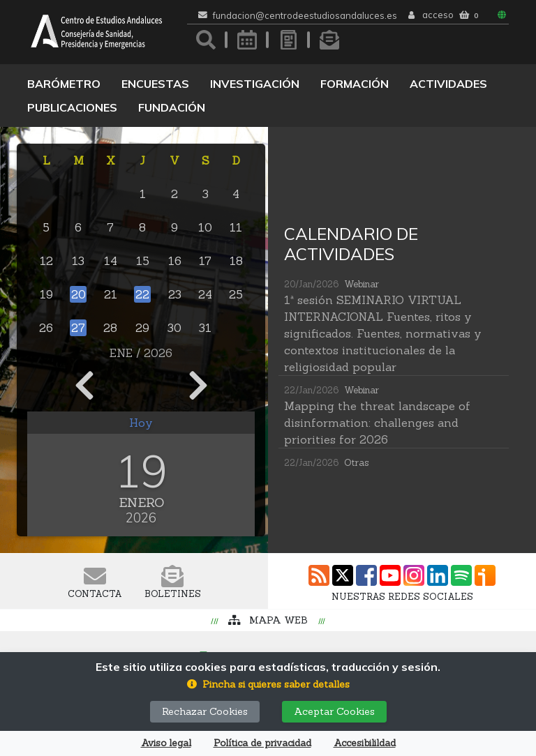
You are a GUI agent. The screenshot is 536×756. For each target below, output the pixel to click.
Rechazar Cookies (205, 711)
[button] (268, 685)
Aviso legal (166, 743)
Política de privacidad (262, 743)
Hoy (141, 423)
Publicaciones (72, 107)
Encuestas (155, 84)
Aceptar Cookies (334, 711)
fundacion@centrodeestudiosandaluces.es (305, 16)
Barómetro (64, 84)
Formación (355, 84)
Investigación (255, 84)
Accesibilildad (365, 743)
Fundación (172, 107)
